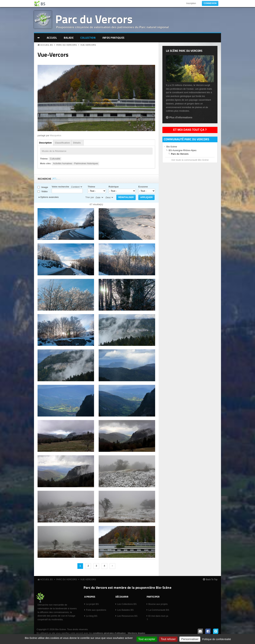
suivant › (112, 566)
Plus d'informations (181, 117)
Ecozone (143, 187)
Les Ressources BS (127, 616)
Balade (69, 38)
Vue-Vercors (88, 45)
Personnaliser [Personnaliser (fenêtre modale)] (190, 639)
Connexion (210, 3)
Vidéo (45, 191)
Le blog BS (92, 616)
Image (45, 187)
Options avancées (49, 197)
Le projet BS (92, 604)
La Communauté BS (159, 610)
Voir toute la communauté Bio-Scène (190, 160)
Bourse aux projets (158, 604)
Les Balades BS (125, 610)
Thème (91, 187)
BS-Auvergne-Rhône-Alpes (183, 150)
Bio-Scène (172, 147)
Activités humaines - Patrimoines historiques (76, 163)
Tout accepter (147, 639)
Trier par (90, 197)
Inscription (191, 3)
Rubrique (114, 187)
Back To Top (212, 580)
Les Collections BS (127, 604)
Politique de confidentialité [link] (216, 639)
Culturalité (55, 159)
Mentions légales (137, 633)
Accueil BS (46, 45)
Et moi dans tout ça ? (190, 130)
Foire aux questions (96, 610)
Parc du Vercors (94, 19)
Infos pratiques (113, 38)
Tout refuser (168, 639)
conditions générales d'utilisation (109, 633)
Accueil (52, 38)
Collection (88, 38)
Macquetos (56, 135)
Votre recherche (60, 187)
